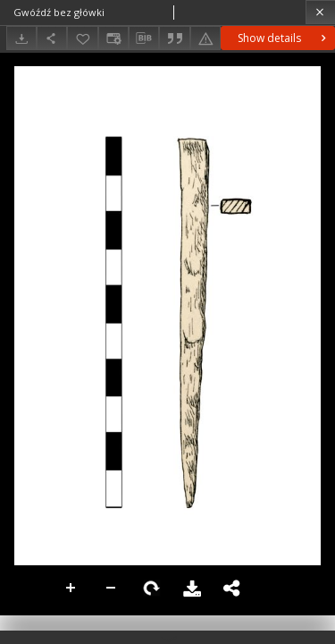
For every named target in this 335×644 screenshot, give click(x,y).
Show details (284, 38)
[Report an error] (205, 38)
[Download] (21, 38)
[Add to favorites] (82, 38)
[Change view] (113, 38)
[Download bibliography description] (144, 38)
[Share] (52, 38)
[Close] (320, 12)
